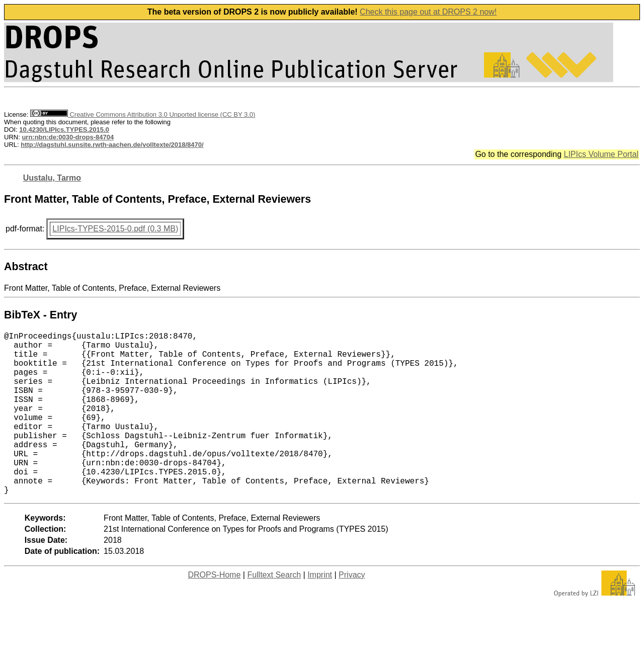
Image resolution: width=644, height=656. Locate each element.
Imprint (320, 611)
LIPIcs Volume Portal (601, 154)
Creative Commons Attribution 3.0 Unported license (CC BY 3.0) (143, 114)
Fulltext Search (274, 611)
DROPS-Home (214, 611)
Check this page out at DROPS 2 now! (428, 12)
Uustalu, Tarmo (52, 178)
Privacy (352, 611)
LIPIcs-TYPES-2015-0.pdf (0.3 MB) (115, 229)
